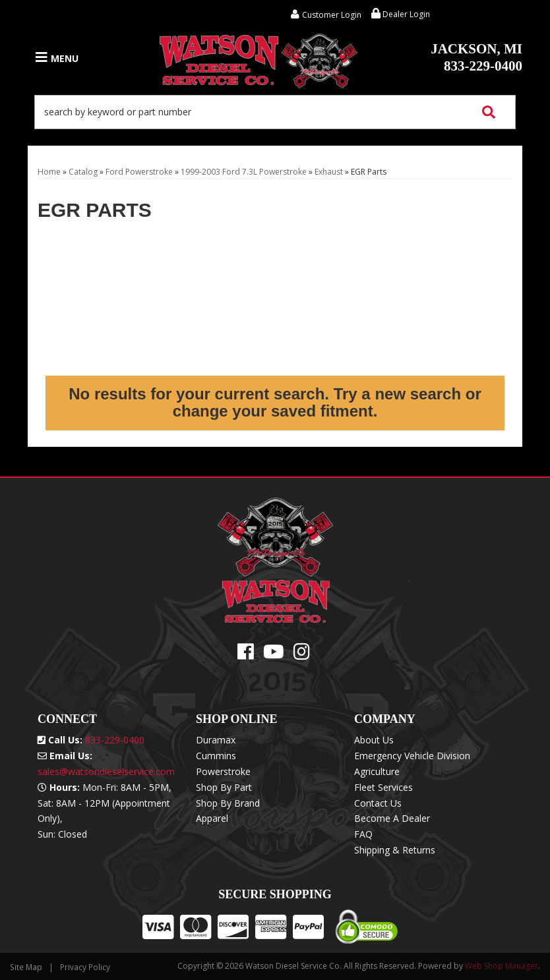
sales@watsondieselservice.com (106, 771)
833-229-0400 (476, 57)
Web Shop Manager (502, 966)
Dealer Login (401, 14)
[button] (275, 112)
